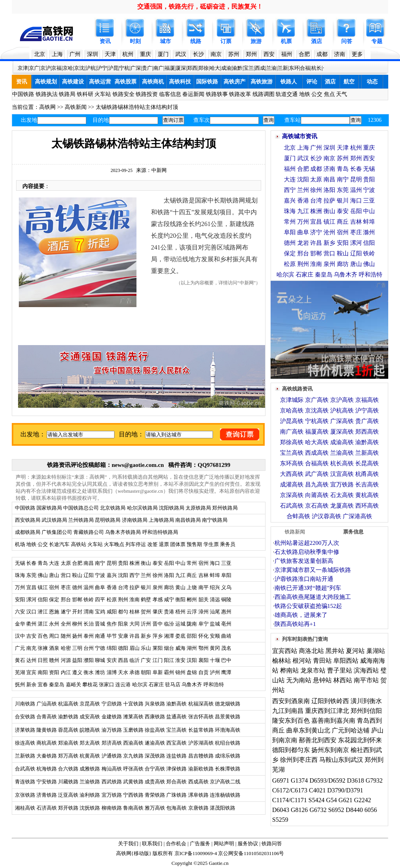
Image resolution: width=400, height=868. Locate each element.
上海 (57, 54)
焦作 (112, 624)
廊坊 (169, 587)
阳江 (169, 660)
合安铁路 (25, 717)
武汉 (181, 54)
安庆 (112, 660)
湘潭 (169, 636)
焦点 (329, 94)
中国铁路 (23, 94)
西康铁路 (155, 717)
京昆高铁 (90, 704)
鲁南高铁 (133, 808)
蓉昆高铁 (68, 730)
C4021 (317, 790)
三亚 (226, 563)
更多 (357, 54)
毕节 (112, 636)
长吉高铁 (367, 485)
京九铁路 (133, 756)
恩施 (54, 612)
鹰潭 (226, 672)
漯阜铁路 (198, 795)
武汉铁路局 (54, 520)
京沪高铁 (342, 400)
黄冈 (215, 648)
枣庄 (66, 587)
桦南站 (289, 670)
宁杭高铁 (317, 421)
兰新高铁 (367, 453)
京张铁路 (25, 795)
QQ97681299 (214, 465)
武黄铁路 (133, 782)
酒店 (316, 41)
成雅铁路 (90, 769)
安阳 (20, 599)
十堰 (215, 660)
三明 (77, 648)
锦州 (180, 672)
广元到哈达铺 (351, 730)
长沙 (198, 54)
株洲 (134, 563)
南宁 (100, 563)
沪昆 (113, 68)
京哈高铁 (292, 410)
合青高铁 (47, 717)
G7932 (374, 780)
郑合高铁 (176, 782)
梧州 (180, 612)
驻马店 (173, 684)
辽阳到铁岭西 (330, 701)
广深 (136, 68)
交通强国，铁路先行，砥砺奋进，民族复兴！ (200, 6)
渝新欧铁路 (201, 769)
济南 (340, 54)
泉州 (158, 587)
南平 (204, 587)
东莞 (31, 575)
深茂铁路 (155, 756)
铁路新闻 (295, 532)
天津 (110, 54)
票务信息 (353, 532)
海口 (215, 563)
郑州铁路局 (225, 508)
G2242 (363, 800)
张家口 (106, 684)
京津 (23, 68)
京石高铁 (317, 506)
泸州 (215, 672)
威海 (180, 648)
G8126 (300, 810)
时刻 (135, 41)
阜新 (158, 672)
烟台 (169, 648)
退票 (164, 544)
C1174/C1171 (290, 800)
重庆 (145, 54)
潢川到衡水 (366, 701)
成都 (322, 54)
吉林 (204, 575)
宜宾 (31, 672)
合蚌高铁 (298, 516)
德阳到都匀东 (291, 750)
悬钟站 (322, 680)
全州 (66, 624)
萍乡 (158, 636)
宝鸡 (100, 612)
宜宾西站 (285, 651)
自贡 (204, 672)
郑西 (192, 68)
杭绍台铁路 (228, 743)
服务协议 (248, 844)
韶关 (204, 599)
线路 (196, 41)
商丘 (192, 575)
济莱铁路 (25, 730)
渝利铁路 (90, 795)
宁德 (100, 648)
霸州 (169, 672)
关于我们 (128, 844)
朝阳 (146, 672)
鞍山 (77, 575)
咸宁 (169, 599)
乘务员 (228, 544)
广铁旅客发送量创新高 (304, 561)
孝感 (158, 599)
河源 (66, 660)
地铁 (305, 94)
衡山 (146, 563)
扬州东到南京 (330, 750)
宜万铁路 (112, 795)
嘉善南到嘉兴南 (333, 721)
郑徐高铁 (292, 442)
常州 (192, 563)
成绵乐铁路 (228, 756)
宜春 (43, 684)
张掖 (43, 648)
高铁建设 (73, 82)
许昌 (135, 636)
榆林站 (282, 661)
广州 (75, 54)
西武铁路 (112, 782)
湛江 (43, 624)
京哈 (68, 68)
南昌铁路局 (188, 520)
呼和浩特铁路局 (160, 532)
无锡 (20, 563)
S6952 (336, 810)
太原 (66, 563)
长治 (89, 624)
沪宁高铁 (367, 410)
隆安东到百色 (291, 721)
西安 (269, 54)
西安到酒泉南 (291, 701)
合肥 (304, 54)
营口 (66, 575)
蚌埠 (215, 575)
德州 (77, 587)
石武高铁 (292, 506)
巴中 (226, 660)
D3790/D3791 (345, 790)
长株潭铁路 (228, 769)
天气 (342, 94)
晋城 (100, 624)
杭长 (316, 68)
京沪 (45, 68)
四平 (100, 599)
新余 (31, 684)
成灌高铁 (292, 485)
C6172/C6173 (290, 790)
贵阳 (123, 563)
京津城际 (292, 400)
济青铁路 (47, 795)
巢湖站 (376, 651)
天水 (123, 672)
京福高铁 (367, 400)
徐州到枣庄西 (299, 760)
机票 (286, 41)
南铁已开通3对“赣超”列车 (308, 588)
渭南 (89, 612)
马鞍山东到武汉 (341, 760)
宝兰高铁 (176, 730)
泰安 (158, 563)
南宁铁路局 (215, 520)
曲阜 (100, 587)
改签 (153, 544)
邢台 (66, 599)
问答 (347, 41)
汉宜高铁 (342, 474)
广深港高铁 (357, 516)
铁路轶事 (217, 94)
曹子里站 (340, 670)
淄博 (112, 672)
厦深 (181, 68)
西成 (260, 68)
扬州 (77, 636)
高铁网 (47, 107)
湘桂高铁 (25, 808)
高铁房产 (235, 82)
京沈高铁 (317, 410)
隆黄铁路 (47, 730)
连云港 (123, 684)
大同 (135, 624)
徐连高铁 (25, 743)
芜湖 (20, 672)
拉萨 (135, 587)
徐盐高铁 (155, 730)
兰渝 (271, 68)
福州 (287, 54)
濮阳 (89, 660)
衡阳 (180, 599)
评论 (312, 82)
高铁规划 (46, 82)
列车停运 (136, 544)
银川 (146, 587)
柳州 (77, 624)
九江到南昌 (288, 711)
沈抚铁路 (90, 808)
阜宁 (204, 624)
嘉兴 (112, 575)
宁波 (100, 575)
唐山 (54, 575)
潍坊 (100, 672)
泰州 (89, 636)
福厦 (170, 68)
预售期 (194, 544)
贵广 (147, 68)
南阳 (43, 672)
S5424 (317, 800)
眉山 (135, 648)
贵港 (169, 612)
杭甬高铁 (367, 474)
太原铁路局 (198, 508)
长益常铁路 (201, 730)
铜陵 (226, 599)
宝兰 (249, 68)
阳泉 (123, 624)
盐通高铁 (176, 717)
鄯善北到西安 (318, 740)
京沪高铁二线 (225, 782)
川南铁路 (25, 704)
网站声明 (224, 844)
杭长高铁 (342, 463)
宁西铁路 (133, 795)
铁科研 (85, 94)
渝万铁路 (112, 730)
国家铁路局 (49, 508)
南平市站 (366, 680)
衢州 (31, 624)
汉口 (31, 612)
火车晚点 (114, 544)
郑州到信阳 (366, 711)
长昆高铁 (367, 463)
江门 (158, 660)
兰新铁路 (25, 756)
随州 (66, 636)
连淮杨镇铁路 (225, 795)
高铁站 (79, 544)
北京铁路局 (113, 508)
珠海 (20, 575)
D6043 (281, 810)
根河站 (302, 661)
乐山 (146, 648)
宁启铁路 (112, 704)
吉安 (31, 636)
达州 (31, 660)
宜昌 (31, 587)
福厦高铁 (317, 432)
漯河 (31, 599)
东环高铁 (292, 463)
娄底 (180, 636)
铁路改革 (240, 94)
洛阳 (169, 575)
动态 (372, 82)
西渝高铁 (133, 743)
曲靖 (226, 636)
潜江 (43, 612)
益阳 (77, 660)
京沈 (79, 68)
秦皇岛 (57, 684)
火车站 (103, 94)
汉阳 (192, 660)
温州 (89, 587)
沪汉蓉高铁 (326, 516)
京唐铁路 (198, 808)
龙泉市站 (313, 670)
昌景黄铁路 (228, 717)
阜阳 (226, 575)
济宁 (316, 232)
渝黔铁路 (68, 717)
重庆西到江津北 (327, 711)
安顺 (215, 636)
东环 (294, 68)
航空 (349, 82)
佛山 (43, 575)
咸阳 (112, 612)
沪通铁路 (112, 756)
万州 (20, 587)
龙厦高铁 (342, 506)
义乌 (226, 587)
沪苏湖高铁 (201, 743)
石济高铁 (47, 808)
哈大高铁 (317, 442)
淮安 (180, 660)
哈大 (215, 68)
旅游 (256, 41)
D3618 (356, 780)
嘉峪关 (74, 684)
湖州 (192, 648)
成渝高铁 (342, 442)
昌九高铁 (317, 485)
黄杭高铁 (367, 495)
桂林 (135, 612)
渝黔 (237, 68)
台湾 (123, 587)
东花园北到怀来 (360, 740)
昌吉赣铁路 (201, 756)
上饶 (192, 587)
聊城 (100, 660)
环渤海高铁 (228, 730)
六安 (20, 612)
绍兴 (215, 587)
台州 (89, 648)
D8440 (355, 810)
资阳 (54, 672)
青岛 (43, 563)
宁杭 (124, 68)
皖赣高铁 (90, 730)
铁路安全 (124, 94)
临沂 (135, 660)
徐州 (157, 575)
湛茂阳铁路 (223, 808)
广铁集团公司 (57, 532)
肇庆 (158, 612)
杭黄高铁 (90, 756)
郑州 (251, 54)
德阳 (123, 648)
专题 (377, 41)
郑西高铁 (367, 432)
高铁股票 (125, 82)
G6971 (281, 780)
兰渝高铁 (342, 453)
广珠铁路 (176, 795)
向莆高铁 (317, 495)
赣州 (54, 660)
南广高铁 (292, 432)
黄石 (20, 660)
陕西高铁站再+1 (295, 624)
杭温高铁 (68, 704)
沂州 (146, 624)
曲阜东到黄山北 (308, 730)
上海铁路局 (161, 520)
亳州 (226, 624)
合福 (305, 68)
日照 (43, 660)
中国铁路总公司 (81, 508)
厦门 (163, 54)
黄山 (180, 587)
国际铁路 (207, 82)
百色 (43, 636)
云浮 (192, 612)
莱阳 (158, 648)
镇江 (43, 587)
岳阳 (169, 563)
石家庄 (156, 684)
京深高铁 (292, 495)
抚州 (20, 684)
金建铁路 (112, 717)
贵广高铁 (367, 421)
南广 (158, 68)
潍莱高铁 (133, 717)
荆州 (123, 599)
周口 (54, 636)
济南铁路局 (135, 520)
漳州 (204, 612)
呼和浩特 (214, 684)
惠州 (226, 612)
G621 (345, 800)
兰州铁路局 (81, 520)
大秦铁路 (47, 756)
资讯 (105, 41)
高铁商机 (153, 82)
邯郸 (77, 599)
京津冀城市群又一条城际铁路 (313, 570)
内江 (66, 672)
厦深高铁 (342, 432)
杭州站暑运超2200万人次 (307, 543)
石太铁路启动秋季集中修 (307, 552)
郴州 (192, 599)
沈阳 (123, 575)
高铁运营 (100, 82)
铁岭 (89, 599)
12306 (375, 120)
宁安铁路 (47, 782)
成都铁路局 (28, 532)
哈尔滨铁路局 (142, 508)
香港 (112, 587)
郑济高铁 (112, 743)
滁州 (369, 232)
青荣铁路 (155, 795)
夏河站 (355, 651)
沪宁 (102, 68)
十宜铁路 (133, 704)
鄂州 (204, 648)
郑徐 (204, 68)
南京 (216, 54)
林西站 (343, 680)
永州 (54, 624)
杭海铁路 (47, 769)
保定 (54, 599)
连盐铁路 (176, 756)
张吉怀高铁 (201, 717)
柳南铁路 (112, 808)
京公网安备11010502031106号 (251, 853)
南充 (31, 648)
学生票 (211, 544)
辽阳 (89, 575)
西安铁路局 (28, 520)
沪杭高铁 (342, 410)
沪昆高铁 (292, 421)
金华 (20, 624)
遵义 (77, 672)
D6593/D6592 (327, 780)
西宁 (135, 575)
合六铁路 (68, 769)
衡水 (89, 672)
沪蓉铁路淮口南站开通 (304, 579)
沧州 (329, 232)
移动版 (141, 853)
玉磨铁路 (133, 730)
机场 (20, 544)
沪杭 (91, 68)
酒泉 (54, 648)
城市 (165, 41)
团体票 (178, 544)
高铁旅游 (262, 82)
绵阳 (112, 648)
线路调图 (264, 94)
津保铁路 (176, 769)
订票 (226, 41)
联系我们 (152, 844)
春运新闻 (193, 94)
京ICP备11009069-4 (196, 853)
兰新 (283, 68)
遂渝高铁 (155, 743)
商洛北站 (311, 651)
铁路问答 (272, 844)
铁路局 (67, 94)
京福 (56, 68)
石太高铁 (342, 495)
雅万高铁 (155, 808)
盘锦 (192, 672)
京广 (34, 68)
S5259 (280, 820)
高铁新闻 (76, 107)
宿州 (204, 563)
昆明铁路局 (108, 520)
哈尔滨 (140, 684)
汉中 (20, 636)
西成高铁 (198, 782)
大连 (54, 563)
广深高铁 (342, 421)
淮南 (135, 599)
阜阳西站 (346, 661)
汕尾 (215, 612)
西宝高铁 (176, 743)
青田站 (322, 661)
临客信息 (170, 94)
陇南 (192, 624)
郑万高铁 (68, 756)
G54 (332, 800)
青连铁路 (25, 782)
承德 (135, 672)
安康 (123, 636)
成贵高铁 (155, 782)
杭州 (128, 54)
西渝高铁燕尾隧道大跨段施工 (313, 597)
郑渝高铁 (68, 743)
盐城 (215, 624)
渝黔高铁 (176, 704)
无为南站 (299, 680)
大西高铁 (292, 474)
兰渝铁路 (90, 782)
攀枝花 (90, 684)
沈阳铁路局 (172, 508)
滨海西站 (366, 670)
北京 (40, 54)
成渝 (226, 68)
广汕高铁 (47, 704)
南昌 (89, 563)
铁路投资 (147, 94)
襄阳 (204, 660)
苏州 (234, 54)
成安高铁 (90, 717)
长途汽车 (59, 544)
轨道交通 (287, 94)
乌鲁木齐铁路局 (123, 532)
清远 (215, 599)
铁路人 (289, 82)
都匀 (123, 612)
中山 (180, 563)
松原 (112, 599)
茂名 (226, 648)
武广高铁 (317, 474)
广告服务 (200, 844)
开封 (77, 612)
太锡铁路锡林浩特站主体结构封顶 (137, 107)
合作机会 (176, 844)
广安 (146, 660)
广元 (20, 648)
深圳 (93, 54)
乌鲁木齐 (192, 684)
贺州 (146, 612)
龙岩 (303, 243)
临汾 (169, 624)
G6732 (318, 810)
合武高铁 (25, 769)
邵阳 (192, 636)
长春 (31, 563)
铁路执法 (47, 94)
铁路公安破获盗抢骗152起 (308, 606)
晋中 (158, 624)
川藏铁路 (68, 782)
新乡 (146, 636)
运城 (180, 624)
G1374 (300, 780)
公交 (317, 94)
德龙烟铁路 (228, 704)
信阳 (43, 599)
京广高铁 (317, 400)
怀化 (204, 636)
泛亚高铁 (68, 795)
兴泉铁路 (155, 704)
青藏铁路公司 (89, 532)
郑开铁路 (68, 808)
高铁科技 (180, 82)
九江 (181, 575)
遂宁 (66, 612)
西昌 (123, 660)
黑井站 (335, 651)
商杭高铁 (47, 743)
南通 (100, 636)
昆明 (112, 563)
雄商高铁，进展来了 (301, 615)
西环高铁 (367, 506)
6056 (371, 810)
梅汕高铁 (112, 769)
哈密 (66, 648)
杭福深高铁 (201, 704)
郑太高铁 (90, 743)
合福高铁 (317, 463)
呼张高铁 (133, 769)
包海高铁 (176, 808)
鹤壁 (146, 599)
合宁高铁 (155, 769)
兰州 (146, 575)
